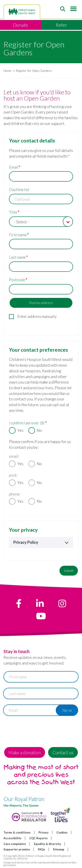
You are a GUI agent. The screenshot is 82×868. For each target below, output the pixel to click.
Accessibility (12, 838)
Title (13, 212)
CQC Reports (38, 838)
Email (14, 167)
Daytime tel (19, 189)
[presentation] (37, 730)
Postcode (17, 280)
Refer (61, 25)
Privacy (44, 832)
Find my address (41, 303)
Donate (20, 25)
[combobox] (41, 222)
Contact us (63, 752)
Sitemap (59, 849)
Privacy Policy (41, 542)
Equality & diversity (47, 844)
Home (7, 71)
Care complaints (15, 844)
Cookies (62, 832)
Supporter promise (17, 849)
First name (18, 235)
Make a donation (25, 752)
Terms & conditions (17, 832)
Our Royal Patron (24, 799)
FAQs (41, 849)
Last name (17, 257)
